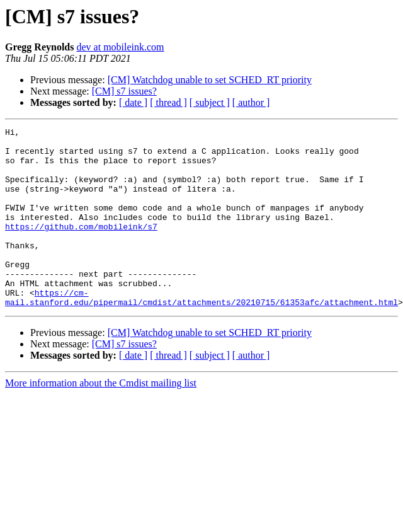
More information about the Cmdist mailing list (101, 419)
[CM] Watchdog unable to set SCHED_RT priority (210, 80)
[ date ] (133, 102)
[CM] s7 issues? (124, 91)
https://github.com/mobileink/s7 (81, 247)
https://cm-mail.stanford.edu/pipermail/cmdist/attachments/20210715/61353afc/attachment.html (201, 332)
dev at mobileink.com (120, 47)
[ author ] (251, 102)
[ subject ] (210, 102)
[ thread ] (168, 102)
